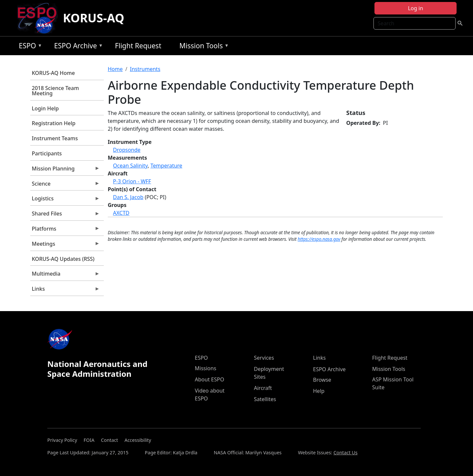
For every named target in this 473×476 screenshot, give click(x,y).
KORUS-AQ (94, 18)
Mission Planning (65, 170)
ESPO (29, 47)
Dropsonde (127, 150)
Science (65, 185)
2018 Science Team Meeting (56, 91)
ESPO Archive (77, 47)
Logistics (65, 200)
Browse (322, 380)
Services (264, 358)
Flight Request (138, 46)
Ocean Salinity (130, 166)
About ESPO (209, 379)
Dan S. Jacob (128, 197)
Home (115, 69)
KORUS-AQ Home (53, 73)
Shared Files (65, 215)
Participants (47, 153)
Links (65, 290)
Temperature (166, 166)
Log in (416, 8)
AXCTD (121, 213)
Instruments (145, 69)
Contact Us (345, 453)
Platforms (65, 230)
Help (319, 391)
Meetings (65, 245)
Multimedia (65, 275)
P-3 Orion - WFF (132, 181)
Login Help (45, 108)
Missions (205, 368)
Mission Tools (203, 47)
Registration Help (54, 123)
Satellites (265, 399)
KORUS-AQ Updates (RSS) (63, 259)
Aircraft (263, 388)
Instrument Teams (55, 138)
